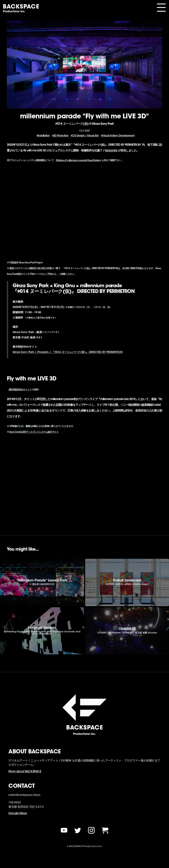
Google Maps (18, 813)
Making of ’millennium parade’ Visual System (78, 161)
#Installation (43, 136)
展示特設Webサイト (19, 390)
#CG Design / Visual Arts (85, 136)
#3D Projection (60, 136)
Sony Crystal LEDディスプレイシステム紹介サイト (34, 432)
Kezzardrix (111, 151)
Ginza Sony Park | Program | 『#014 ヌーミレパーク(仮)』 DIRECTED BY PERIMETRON (68, 352)
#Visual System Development (118, 136)
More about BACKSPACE (25, 772)
